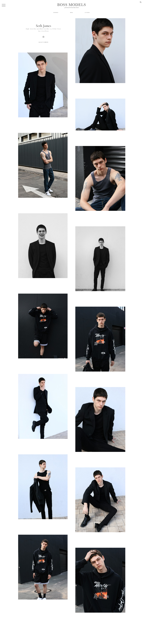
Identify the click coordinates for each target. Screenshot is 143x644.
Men (71, 12)
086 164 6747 (104, 635)
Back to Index (43, 42)
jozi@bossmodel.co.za (120, 635)
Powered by (71, 643)
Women (56, 12)
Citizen (87, 12)
